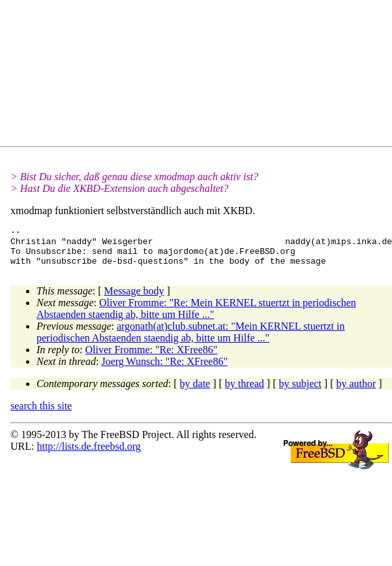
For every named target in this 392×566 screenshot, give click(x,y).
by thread (245, 391)
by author (356, 391)
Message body (134, 299)
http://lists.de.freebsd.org (88, 454)
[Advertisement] (128, 76)
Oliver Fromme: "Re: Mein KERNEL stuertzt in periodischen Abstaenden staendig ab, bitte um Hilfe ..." (196, 316)
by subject (300, 391)
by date (195, 391)
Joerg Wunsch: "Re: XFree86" (164, 369)
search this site (41, 414)
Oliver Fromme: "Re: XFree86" (152, 357)
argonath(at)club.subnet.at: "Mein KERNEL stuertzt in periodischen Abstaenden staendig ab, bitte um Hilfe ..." (191, 340)
